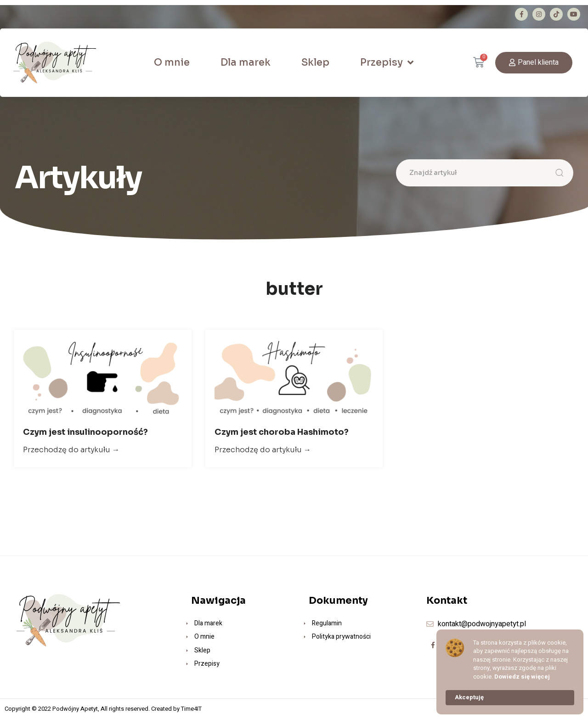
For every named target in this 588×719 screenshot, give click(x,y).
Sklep (315, 62)
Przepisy (387, 63)
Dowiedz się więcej (522, 677)
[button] (534, 63)
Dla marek (246, 62)
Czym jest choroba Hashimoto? (282, 432)
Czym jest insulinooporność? (85, 432)
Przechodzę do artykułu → (71, 450)
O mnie (172, 62)
